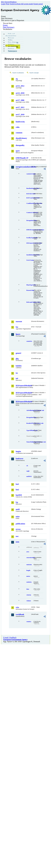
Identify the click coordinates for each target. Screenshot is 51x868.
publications (20, 524)
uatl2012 (29, 476)
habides (19, 366)
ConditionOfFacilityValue (30, 203)
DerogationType (30, 417)
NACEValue (30, 260)
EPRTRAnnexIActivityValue (30, 230)
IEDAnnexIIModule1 (23, 386)
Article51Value (30, 174)
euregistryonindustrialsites (23, 167)
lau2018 (19, 495)
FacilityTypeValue (30, 238)
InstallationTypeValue (30, 255)
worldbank (20, 614)
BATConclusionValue (30, 198)
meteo (28, 576)
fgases (18, 334)
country (29, 622)
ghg (17, 359)
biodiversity (20, 122)
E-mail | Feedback (10, 638)
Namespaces (12, 51)
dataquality (20, 145)
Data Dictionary (9, 27)
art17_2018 (20, 115)
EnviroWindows (11, 2)
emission (29, 565)
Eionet (5, 25)
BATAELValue (30, 194)
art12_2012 (20, 86)
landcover (20, 459)
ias (17, 373)
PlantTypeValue (30, 285)
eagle (28, 471)
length (28, 570)
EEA (3, 2)
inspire (18, 451)
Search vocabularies (18, 73)
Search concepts (34, 73)
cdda (18, 127)
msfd (18, 509)
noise (18, 517)
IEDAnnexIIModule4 (23, 402)
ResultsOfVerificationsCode (30, 423)
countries (29, 341)
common (19, 133)
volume (29, 601)
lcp (17, 502)
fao (17, 327)
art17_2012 (20, 107)
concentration (30, 558)
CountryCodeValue (30, 213)
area (28, 552)
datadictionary (21, 138)
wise (17, 607)
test (17, 536)
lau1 (17, 484)
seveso (18, 529)
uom (17, 542)
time (28, 589)
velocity (29, 595)
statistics (29, 582)
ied (17, 378)
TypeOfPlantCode (30, 430)
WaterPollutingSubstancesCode (30, 442)
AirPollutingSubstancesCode (30, 410)
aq (17, 79)
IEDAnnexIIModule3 (23, 393)
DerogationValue (30, 220)
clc (27, 466)
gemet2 (18, 353)
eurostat (19, 321)
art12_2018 (20, 93)
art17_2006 (20, 100)
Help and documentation (11, 35)
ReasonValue (30, 290)
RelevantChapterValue (30, 302)
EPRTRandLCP (22, 158)
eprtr (18, 151)
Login (3, 4)
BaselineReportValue (30, 188)
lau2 (17, 490)
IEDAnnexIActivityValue (30, 243)
